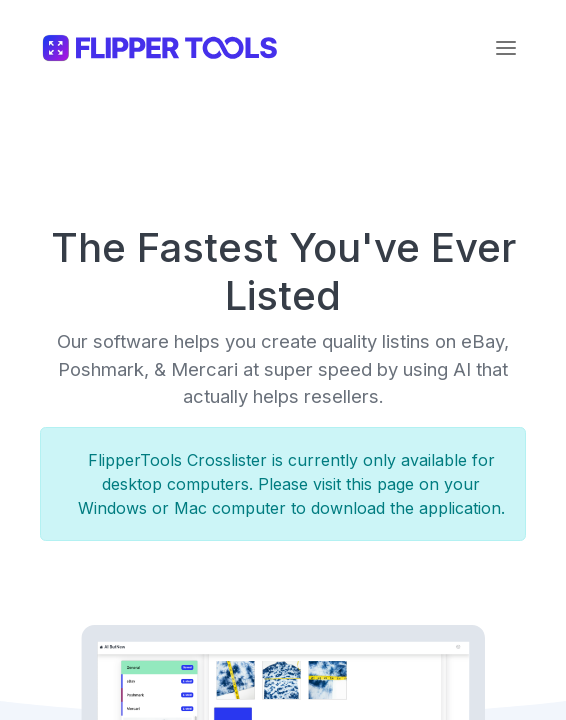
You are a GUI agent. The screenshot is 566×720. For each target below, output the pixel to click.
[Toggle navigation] (506, 48)
